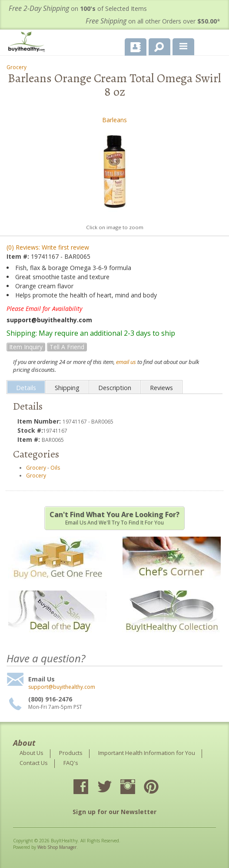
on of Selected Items (78, 8)
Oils (55, 468)
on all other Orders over (153, 21)
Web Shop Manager (57, 847)
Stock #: (30, 430)
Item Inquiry (26, 347)
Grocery (17, 67)
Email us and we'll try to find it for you (114, 518)
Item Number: (40, 421)
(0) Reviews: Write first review (48, 247)
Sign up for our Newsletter (114, 812)
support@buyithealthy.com (62, 687)
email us (126, 362)
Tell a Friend (67, 347)
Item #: (19, 256)
